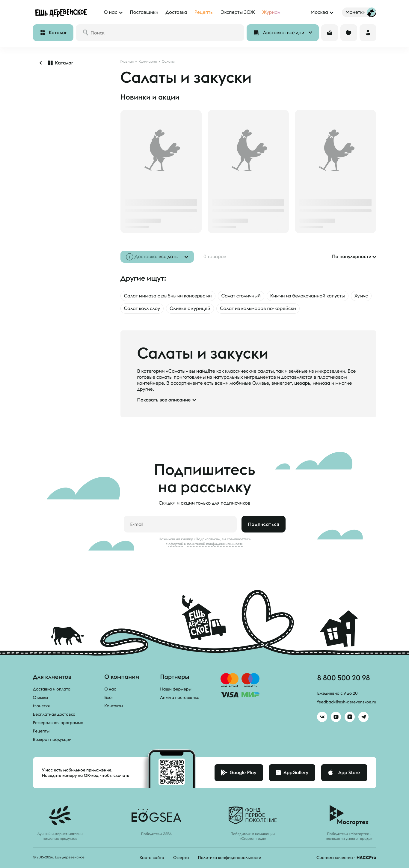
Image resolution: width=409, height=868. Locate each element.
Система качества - (346, 858)
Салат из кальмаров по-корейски (258, 309)
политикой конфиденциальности (215, 544)
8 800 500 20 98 (343, 678)
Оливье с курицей (190, 309)
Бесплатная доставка (54, 714)
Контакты (114, 706)
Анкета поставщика (180, 697)
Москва (319, 12)
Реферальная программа (58, 723)
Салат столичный (241, 296)
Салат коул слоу (142, 309)
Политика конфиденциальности (229, 858)
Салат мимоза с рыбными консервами (168, 296)
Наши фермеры (176, 689)
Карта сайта (152, 858)
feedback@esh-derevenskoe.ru (347, 702)
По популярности (352, 257)
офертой (176, 544)
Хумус (361, 296)
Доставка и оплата (52, 689)
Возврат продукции (52, 739)
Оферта (181, 858)
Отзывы (41, 697)
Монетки (42, 706)
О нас (110, 689)
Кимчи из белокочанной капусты (308, 296)
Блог (109, 697)
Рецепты (41, 731)
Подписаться (264, 524)
